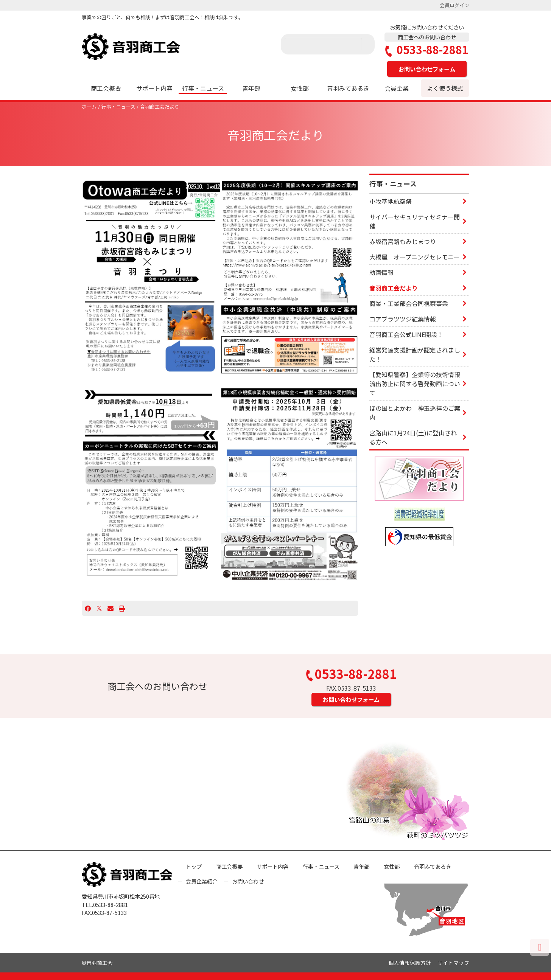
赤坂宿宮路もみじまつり (403, 241)
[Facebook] (88, 608)
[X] (99, 608)
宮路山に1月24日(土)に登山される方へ (413, 437)
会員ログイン (454, 5)
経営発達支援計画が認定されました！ (415, 354)
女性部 (300, 88)
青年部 (251, 88)
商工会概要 (106, 88)
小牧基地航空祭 (391, 201)
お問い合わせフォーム (427, 69)
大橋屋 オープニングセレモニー (415, 257)
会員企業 (397, 88)
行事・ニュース (203, 88)
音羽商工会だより (160, 106)
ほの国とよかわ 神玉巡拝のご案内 (415, 413)
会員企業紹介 (202, 881)
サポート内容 (154, 88)
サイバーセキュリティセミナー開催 (415, 221)
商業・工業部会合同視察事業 (409, 303)
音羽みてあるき (348, 88)
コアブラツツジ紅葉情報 (403, 319)
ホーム (89, 106)
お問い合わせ (248, 881)
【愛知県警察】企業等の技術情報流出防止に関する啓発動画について (415, 384)
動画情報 (381, 272)
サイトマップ (453, 963)
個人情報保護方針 (410, 963)
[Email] (111, 608)
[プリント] (122, 608)
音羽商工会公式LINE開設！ (406, 334)
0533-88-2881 (427, 50)
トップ (194, 866)
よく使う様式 (445, 88)
